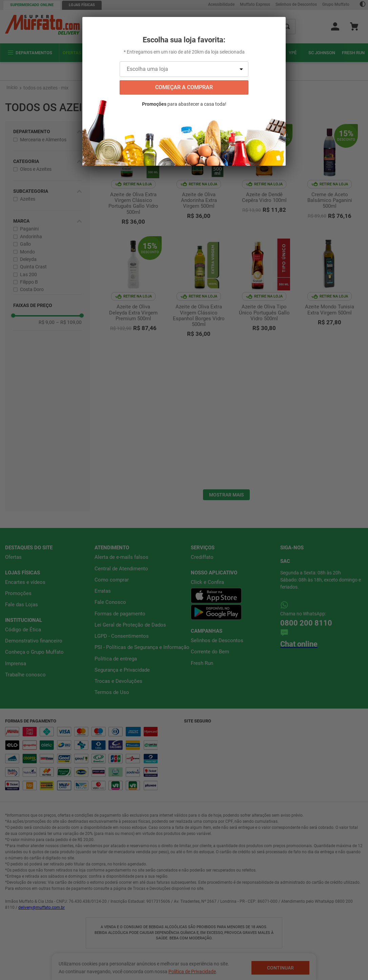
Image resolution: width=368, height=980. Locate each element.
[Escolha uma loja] (184, 69)
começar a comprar (184, 87)
